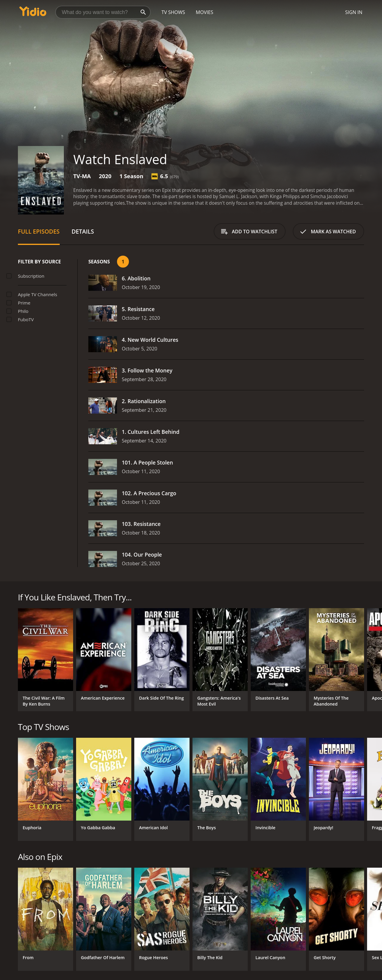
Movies (205, 12)
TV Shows (173, 12)
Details (83, 231)
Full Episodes (39, 231)
